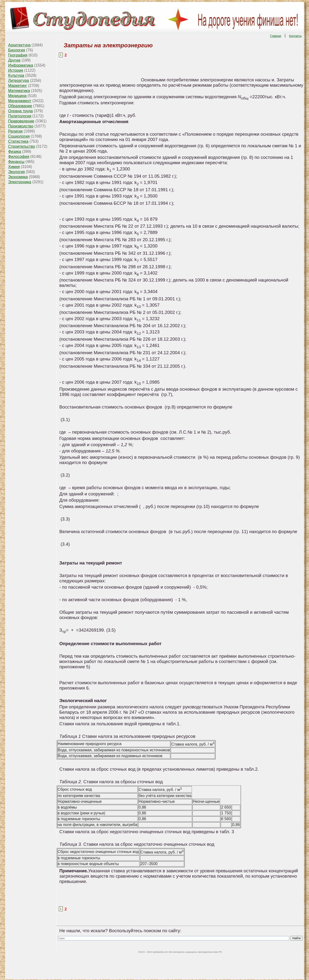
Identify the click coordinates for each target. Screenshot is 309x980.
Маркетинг (18, 86)
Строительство (22, 146)
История (16, 70)
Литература (19, 81)
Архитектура (19, 45)
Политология (20, 116)
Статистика (18, 141)
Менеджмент (20, 101)
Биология (17, 50)
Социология (19, 136)
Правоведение (21, 121)
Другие (14, 60)
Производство (21, 126)
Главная (276, 36)
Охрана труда (21, 111)
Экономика (18, 177)
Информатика (21, 65)
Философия (19, 157)
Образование (20, 106)
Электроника (20, 182)
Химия (14, 167)
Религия (15, 131)
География (18, 55)
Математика (19, 91)
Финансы (16, 162)
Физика (15, 152)
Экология (17, 172)
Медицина (17, 96)
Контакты (295, 36)
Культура (16, 75)
